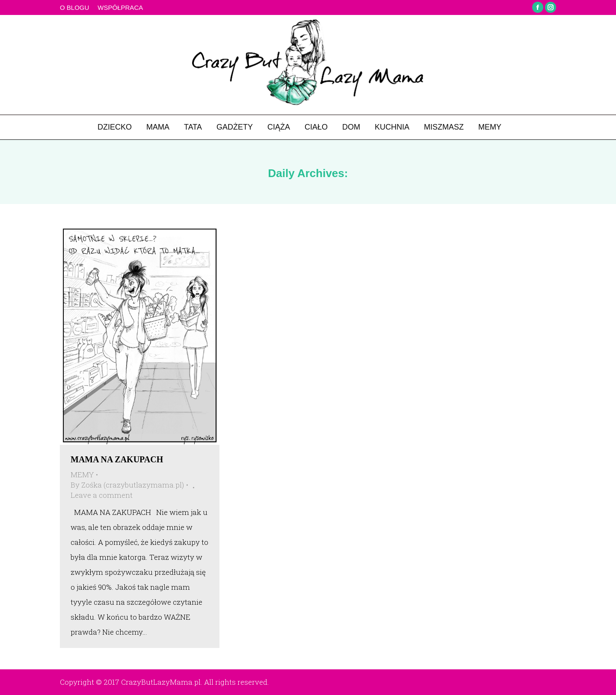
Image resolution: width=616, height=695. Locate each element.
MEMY (82, 475)
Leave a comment (102, 495)
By (127, 485)
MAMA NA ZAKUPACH (117, 459)
